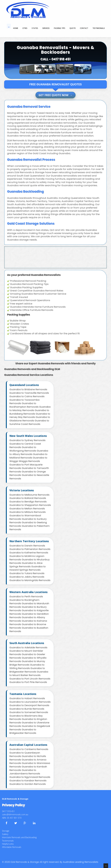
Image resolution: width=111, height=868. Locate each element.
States (35, 28)
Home (16, 28)
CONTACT (84, 28)
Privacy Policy (13, 805)
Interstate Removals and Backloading (19, 837)
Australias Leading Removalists (81, 862)
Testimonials (8, 841)
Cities (25, 28)
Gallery (5, 834)
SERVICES (46, 28)
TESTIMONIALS (99, 28)
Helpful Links (8, 844)
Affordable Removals (12, 847)
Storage (6, 831)
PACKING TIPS (60, 28)
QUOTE (73, 28)
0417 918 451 (61, 59)
